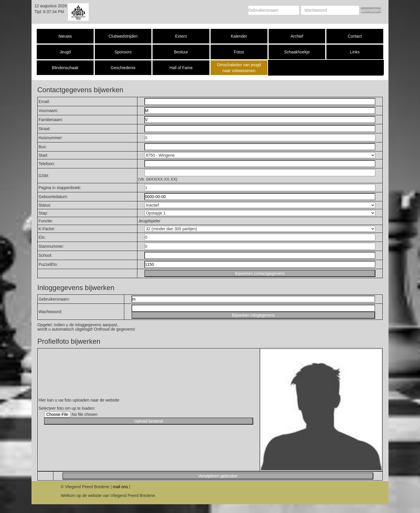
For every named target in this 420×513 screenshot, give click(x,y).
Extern (181, 36)
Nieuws (65, 36)
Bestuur (181, 52)
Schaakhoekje (297, 52)
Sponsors (123, 52)
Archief (297, 36)
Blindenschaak (65, 68)
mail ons (120, 487)
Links (355, 52)
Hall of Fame (181, 68)
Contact (355, 36)
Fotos (239, 52)
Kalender (239, 36)
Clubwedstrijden (123, 36)
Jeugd (65, 52)
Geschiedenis (123, 68)
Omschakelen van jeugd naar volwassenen (239, 68)
